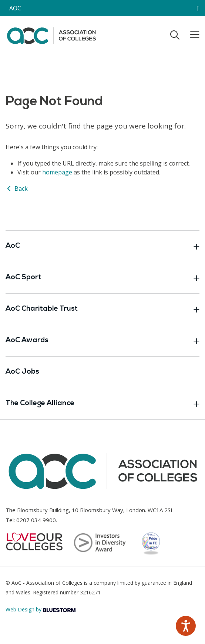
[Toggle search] (175, 35)
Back (17, 188)
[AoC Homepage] (51, 34)
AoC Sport (102, 278)
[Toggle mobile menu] (190, 35)
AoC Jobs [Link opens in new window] (22, 372)
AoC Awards (102, 341)
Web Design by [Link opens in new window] (41, 609)
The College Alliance (102, 404)
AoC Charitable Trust (102, 309)
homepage (57, 172)
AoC (102, 246)
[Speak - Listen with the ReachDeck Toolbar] (186, 626)
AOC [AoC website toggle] (15, 8)
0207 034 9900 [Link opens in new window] (36, 520)
